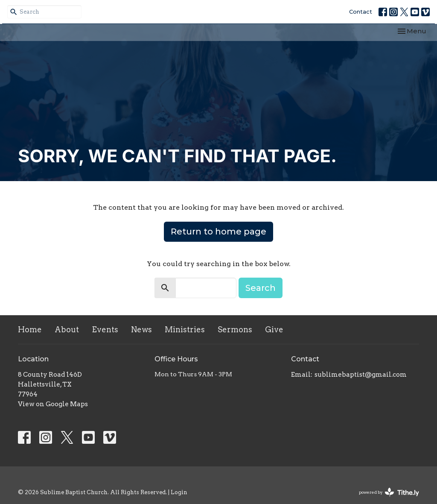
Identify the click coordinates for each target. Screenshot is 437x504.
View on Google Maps (53, 404)
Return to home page (218, 231)
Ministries (185, 330)
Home (30, 330)
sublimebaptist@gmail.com (361, 375)
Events (105, 330)
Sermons (235, 330)
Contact (361, 12)
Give (274, 330)
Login (179, 492)
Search (261, 288)
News (141, 330)
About (67, 330)
